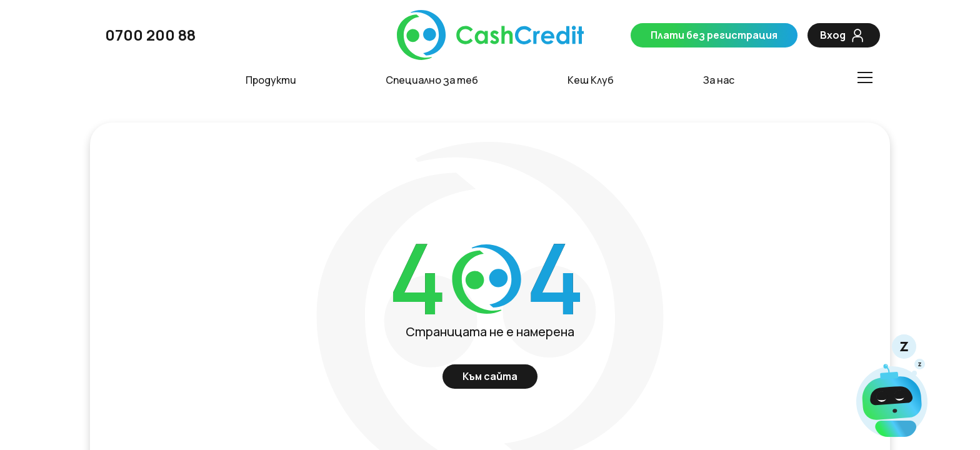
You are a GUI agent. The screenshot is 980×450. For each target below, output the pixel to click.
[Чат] (892, 387)
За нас (719, 80)
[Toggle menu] (864, 77)
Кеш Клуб (591, 80)
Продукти (271, 80)
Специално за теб (432, 80)
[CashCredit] (490, 35)
